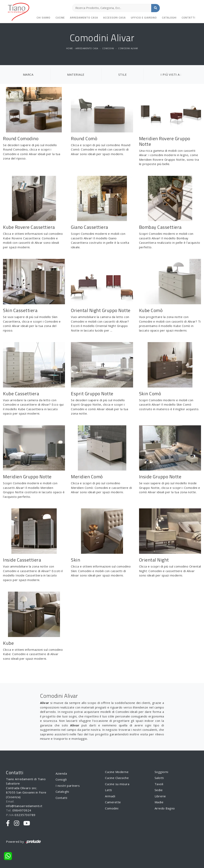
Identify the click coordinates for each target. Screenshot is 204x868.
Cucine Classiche (117, 778)
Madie (159, 802)
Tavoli (159, 784)
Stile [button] (123, 74)
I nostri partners (68, 786)
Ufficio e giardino (144, 18)
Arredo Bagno (165, 808)
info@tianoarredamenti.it (24, 806)
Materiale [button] (76, 74)
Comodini (108, 48)
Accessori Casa (114, 18)
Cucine (60, 18)
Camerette (113, 802)
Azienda (61, 773)
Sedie (159, 790)
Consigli (61, 779)
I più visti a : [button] (171, 74)
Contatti (188, 18)
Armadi (110, 796)
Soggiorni (161, 772)
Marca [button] (28, 74)
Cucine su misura (117, 784)
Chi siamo (44, 18)
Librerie (160, 796)
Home (70, 48)
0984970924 (22, 810)
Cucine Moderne (117, 772)
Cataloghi (169, 18)
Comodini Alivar (128, 48)
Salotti (159, 778)
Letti (108, 790)
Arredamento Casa (84, 18)
